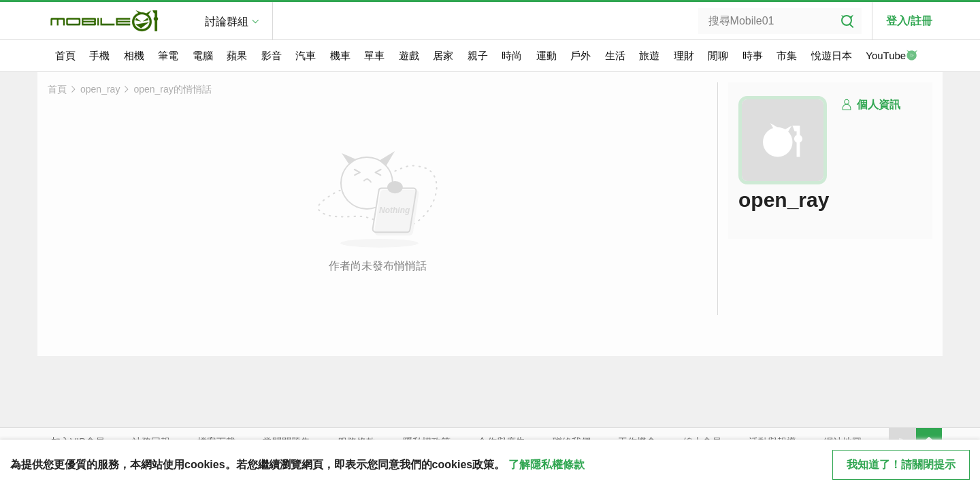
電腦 (203, 55)
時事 (753, 55)
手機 (99, 55)
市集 (787, 55)
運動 (546, 55)
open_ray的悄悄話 (172, 89)
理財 (684, 55)
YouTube (892, 56)
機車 (340, 55)
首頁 (65, 55)
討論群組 (227, 21)
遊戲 (409, 55)
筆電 (168, 55)
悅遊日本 (832, 55)
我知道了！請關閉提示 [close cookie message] (901, 464)
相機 (134, 55)
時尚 (512, 55)
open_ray (100, 89)
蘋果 (237, 55)
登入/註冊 (909, 21)
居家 (443, 55)
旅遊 (649, 55)
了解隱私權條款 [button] (546, 464)
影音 (272, 55)
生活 (615, 55)
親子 (478, 55)
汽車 (306, 55)
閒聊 (718, 55)
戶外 (581, 55)
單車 (374, 55)
